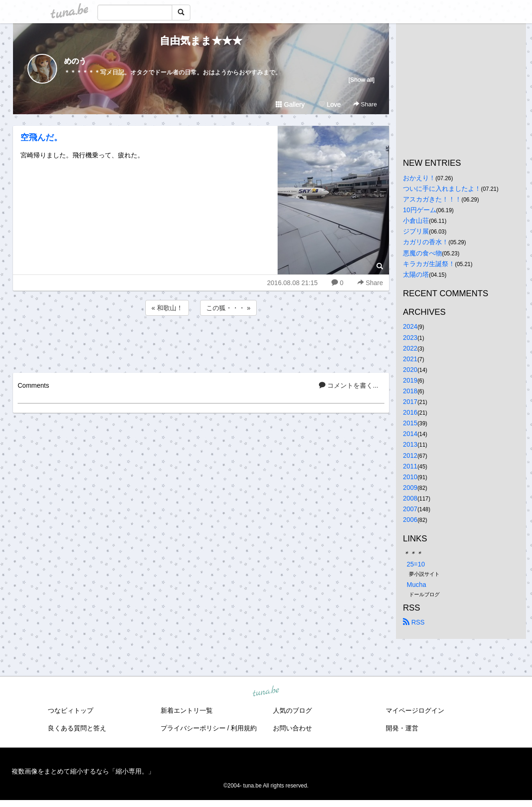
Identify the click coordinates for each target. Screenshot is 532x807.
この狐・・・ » (228, 308)
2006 (410, 520)
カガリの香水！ (426, 242)
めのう (75, 61)
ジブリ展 (416, 231)
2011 (410, 466)
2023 (410, 338)
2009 (410, 488)
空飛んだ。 (41, 137)
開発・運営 (402, 728)
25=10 (416, 564)
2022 (410, 348)
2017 (410, 402)
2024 (410, 326)
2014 (410, 434)
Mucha (416, 585)
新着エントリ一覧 (187, 710)
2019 (410, 380)
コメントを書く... (349, 385)
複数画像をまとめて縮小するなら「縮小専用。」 (83, 771)
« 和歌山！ (167, 308)
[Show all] (362, 80)
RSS (414, 622)
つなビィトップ (71, 710)
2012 (410, 456)
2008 (410, 498)
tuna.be (266, 691)
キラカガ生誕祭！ (429, 264)
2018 (410, 391)
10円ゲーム (420, 210)
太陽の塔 (416, 274)
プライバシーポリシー (193, 728)
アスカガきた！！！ (432, 199)
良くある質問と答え (77, 728)
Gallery (290, 104)
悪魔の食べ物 (422, 253)
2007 (410, 509)
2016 (410, 412)
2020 (410, 370)
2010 (410, 477)
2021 (410, 359)
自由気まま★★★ (201, 41)
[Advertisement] (201, 343)
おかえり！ (419, 178)
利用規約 (244, 728)
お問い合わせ (292, 728)
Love (330, 104)
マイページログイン (415, 710)
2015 (410, 423)
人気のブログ (292, 710)
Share (365, 104)
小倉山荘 (416, 221)
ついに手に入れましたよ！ (442, 189)
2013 (410, 444)
